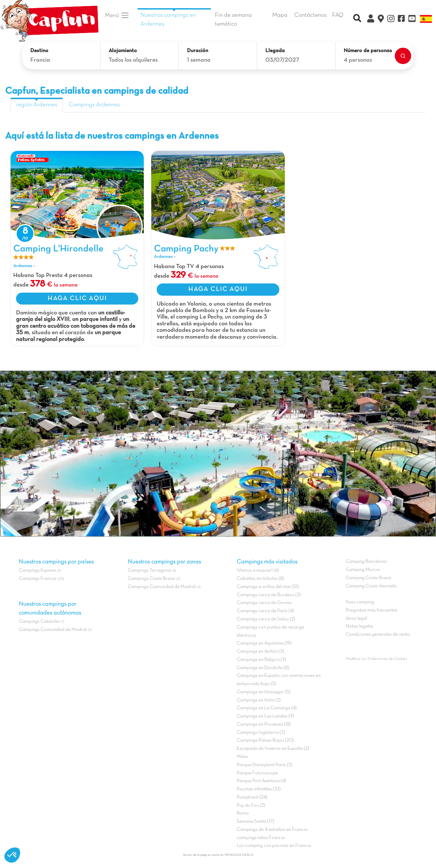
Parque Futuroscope (257, 773)
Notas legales (360, 626)
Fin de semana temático (233, 20)
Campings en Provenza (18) (264, 724)
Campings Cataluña (39, 622)
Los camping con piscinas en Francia (274, 846)
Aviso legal (356, 618)
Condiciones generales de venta (378, 634)
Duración (198, 51)
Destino (39, 51)
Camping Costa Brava (368, 578)
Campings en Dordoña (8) (263, 668)
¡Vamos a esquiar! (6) (258, 570)
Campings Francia (37, 579)
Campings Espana (37, 570)
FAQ (338, 15)
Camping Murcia (363, 570)
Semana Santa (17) (255, 821)
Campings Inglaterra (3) (261, 733)
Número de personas (368, 51)
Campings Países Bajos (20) (265, 740)
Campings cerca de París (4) (265, 611)
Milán (242, 757)
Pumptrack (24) (252, 797)
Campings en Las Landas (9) (265, 716)
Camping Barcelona (366, 562)
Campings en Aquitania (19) (264, 643)
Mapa (280, 15)
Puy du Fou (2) (251, 805)
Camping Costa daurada (371, 586)
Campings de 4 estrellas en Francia (272, 830)
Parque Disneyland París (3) (264, 765)
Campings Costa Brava (151, 579)
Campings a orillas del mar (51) (268, 587)
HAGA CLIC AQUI (77, 298)
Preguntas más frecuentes (372, 610)
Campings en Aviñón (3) (260, 652)
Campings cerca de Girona (264, 603)
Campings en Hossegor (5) (264, 692)
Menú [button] (117, 15)
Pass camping (360, 602)
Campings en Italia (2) (259, 700)
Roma (243, 813)
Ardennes (23, 266)
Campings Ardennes (94, 105)
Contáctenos (310, 15)
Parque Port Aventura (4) (261, 781)
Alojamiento (123, 51)
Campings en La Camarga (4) (267, 708)
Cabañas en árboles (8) (260, 579)
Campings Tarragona (149, 570)
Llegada (275, 51)
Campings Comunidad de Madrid (53, 630)
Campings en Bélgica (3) (261, 660)
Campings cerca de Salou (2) (266, 619)
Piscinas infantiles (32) (259, 789)
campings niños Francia (261, 838)
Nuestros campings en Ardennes (168, 20)
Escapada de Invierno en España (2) (273, 749)
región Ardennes (37, 105)
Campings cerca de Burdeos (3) (269, 595)
